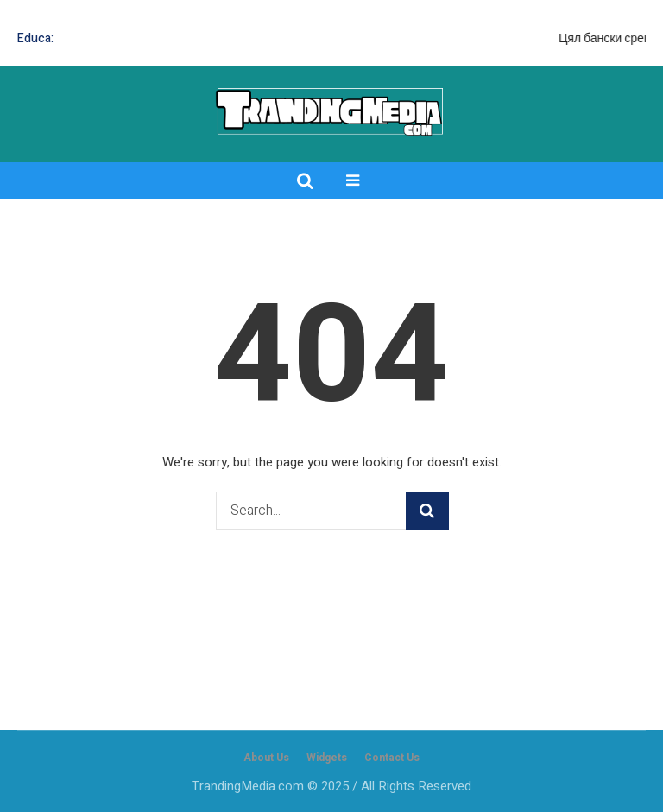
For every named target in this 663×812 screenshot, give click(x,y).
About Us (266, 758)
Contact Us (392, 758)
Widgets (327, 758)
